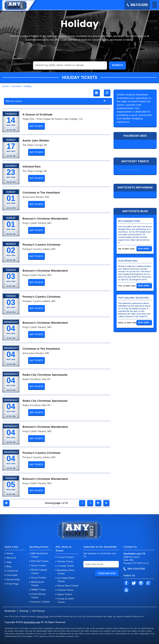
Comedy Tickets (66, 566)
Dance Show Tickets (68, 585)
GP (148, 583)
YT (126, 590)
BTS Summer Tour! (129, 221)
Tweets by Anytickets (128, 170)
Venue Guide (13, 579)
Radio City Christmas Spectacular (45, 374)
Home (10, 553)
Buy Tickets (36, 126)
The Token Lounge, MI (35, 145)
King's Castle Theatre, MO (37, 223)
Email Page (12, 584)
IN (141, 583)
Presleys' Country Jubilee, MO (39, 249)
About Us (11, 558)
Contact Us (12, 571)
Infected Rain (32, 166)
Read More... (144, 249)
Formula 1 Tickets (40, 602)
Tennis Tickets (39, 565)
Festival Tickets (65, 590)
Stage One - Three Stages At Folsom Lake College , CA (52, 119)
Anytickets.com (32, 622)
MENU (150, 5)
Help (9, 562)
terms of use (43, 616)
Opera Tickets (65, 594)
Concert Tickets (66, 557)
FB (126, 583)
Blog (9, 566)
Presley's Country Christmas (41, 244)
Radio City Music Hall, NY (36, 379)
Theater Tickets (65, 561)
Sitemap (24, 611)
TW (134, 583)
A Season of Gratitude (37, 114)
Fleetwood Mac (128, 261)
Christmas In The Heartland (41, 192)
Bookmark (10, 611)
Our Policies (39, 611)
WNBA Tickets (39, 589)
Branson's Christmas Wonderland (45, 218)
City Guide (12, 575)
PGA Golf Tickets (40, 561)
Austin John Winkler (36, 140)
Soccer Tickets (39, 577)
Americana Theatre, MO (36, 197)
